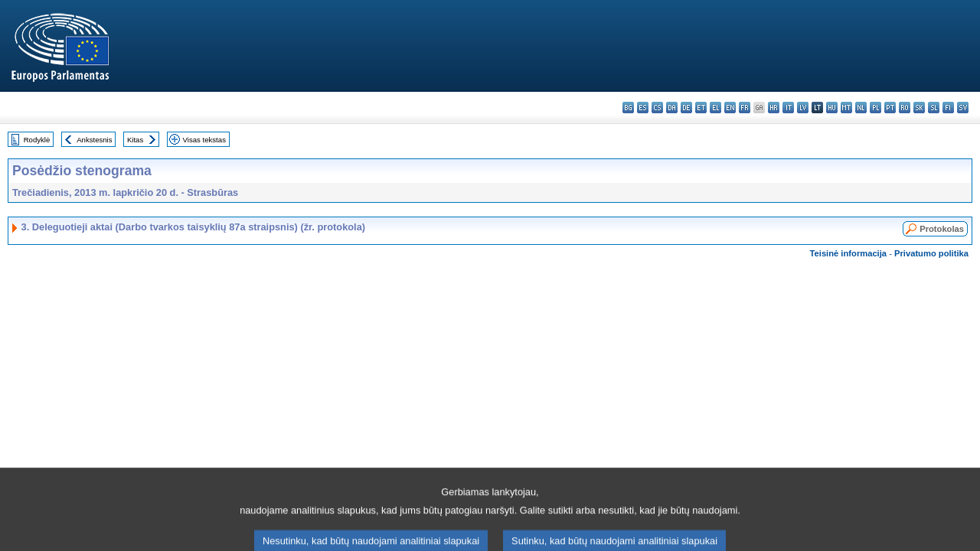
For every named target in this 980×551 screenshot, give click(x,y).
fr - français (745, 108)
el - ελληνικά (715, 108)
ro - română (905, 108)
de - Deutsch (686, 108)
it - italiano (788, 108)
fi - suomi (948, 108)
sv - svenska (963, 108)
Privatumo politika (931, 253)
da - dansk (672, 108)
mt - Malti (846, 108)
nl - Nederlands (861, 108)
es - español (643, 108)
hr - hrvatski (774, 108)
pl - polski (875, 108)
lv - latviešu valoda (803, 108)
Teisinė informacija (849, 253)
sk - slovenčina (919, 108)
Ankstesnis (94, 140)
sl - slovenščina (934, 108)
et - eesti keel (701, 108)
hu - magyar (832, 108)
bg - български (628, 108)
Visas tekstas (204, 140)
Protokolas (942, 229)
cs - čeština (657, 108)
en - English (730, 108)
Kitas (135, 140)
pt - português (890, 108)
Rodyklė (37, 140)
